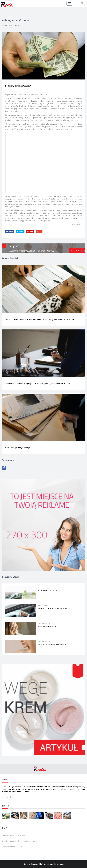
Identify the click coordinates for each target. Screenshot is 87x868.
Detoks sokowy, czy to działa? (48, 590)
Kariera (16, 26)
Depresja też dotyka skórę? (47, 626)
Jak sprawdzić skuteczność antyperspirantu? (52, 644)
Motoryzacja (43, 605)
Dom (40, 587)
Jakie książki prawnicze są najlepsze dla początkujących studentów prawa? (38, 384)
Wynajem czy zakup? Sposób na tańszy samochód (55, 608)
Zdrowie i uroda (44, 623)
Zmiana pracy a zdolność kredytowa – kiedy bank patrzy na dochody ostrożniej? (40, 319)
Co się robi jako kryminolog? (18, 448)
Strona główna (7, 26)
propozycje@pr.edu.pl (10, 797)
